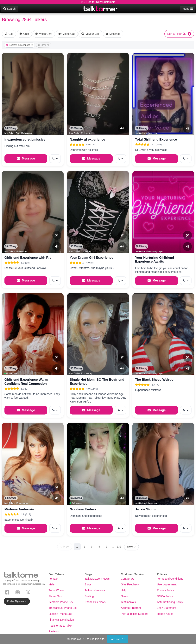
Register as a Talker (60, 626)
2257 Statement (167, 608)
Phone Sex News (95, 602)
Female (53, 579)
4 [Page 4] (99, 547)
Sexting (89, 596)
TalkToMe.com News (97, 579)
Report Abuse (165, 614)
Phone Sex (55, 596)
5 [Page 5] (107, 547)
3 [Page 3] (92, 547)
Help (124, 590)
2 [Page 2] (85, 547)
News (124, 596)
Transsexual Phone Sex (63, 608)
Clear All (44, 45)
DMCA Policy (165, 596)
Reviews (54, 631)
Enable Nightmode (17, 601)
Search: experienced (19, 45)
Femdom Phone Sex (61, 602)
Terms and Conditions (170, 579)
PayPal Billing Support (134, 614)
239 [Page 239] (119, 547)
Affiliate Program (131, 608)
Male (51, 584)
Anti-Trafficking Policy (170, 602)
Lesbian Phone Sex (60, 614)
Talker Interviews (95, 590)
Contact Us (127, 579)
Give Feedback (130, 584)
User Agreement (167, 584)
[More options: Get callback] (55, 159)
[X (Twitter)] (29, 592)
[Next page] (131, 547)
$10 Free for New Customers (98, 2)
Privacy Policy (165, 590)
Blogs (88, 584)
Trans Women (57, 590)
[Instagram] (18, 592)
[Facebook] (8, 592)
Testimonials (128, 602)
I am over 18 (117, 639)
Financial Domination (61, 620)
